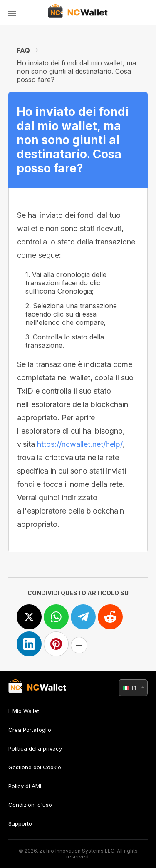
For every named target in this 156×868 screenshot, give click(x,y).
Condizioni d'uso (30, 805)
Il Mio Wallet (24, 711)
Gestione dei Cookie (35, 767)
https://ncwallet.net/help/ (80, 444)
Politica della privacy (35, 748)
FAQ (23, 50)
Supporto (20, 823)
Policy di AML (26, 786)
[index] (78, 12)
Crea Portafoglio (30, 730)
